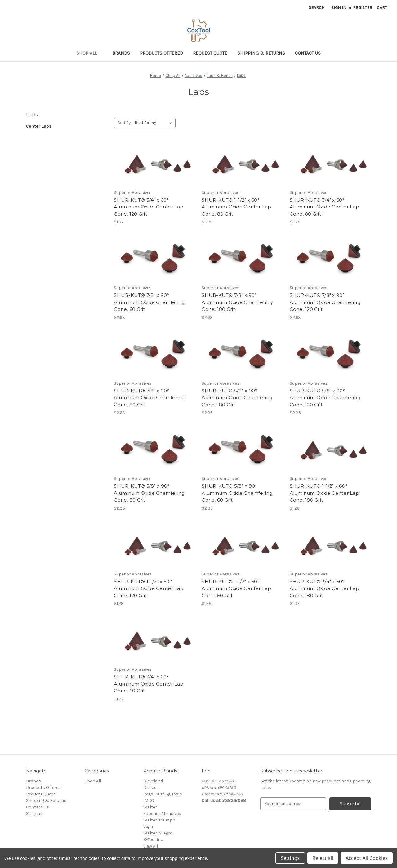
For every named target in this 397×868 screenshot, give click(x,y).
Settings (290, 858)
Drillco (150, 787)
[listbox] (155, 123)
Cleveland (153, 781)
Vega (148, 827)
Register (363, 8)
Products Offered (161, 53)
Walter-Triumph (159, 820)
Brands (121, 53)
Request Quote (210, 53)
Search (317, 8)
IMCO (149, 801)
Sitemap (34, 814)
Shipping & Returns (261, 53)
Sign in (339, 8)
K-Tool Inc (153, 840)
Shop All (89, 53)
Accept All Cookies (367, 858)
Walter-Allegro (158, 833)
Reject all (323, 858)
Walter (150, 807)
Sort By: (125, 123)
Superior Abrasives (162, 814)
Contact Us (308, 53)
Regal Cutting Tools (163, 794)
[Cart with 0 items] (382, 8)
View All (151, 846)
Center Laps (39, 126)
